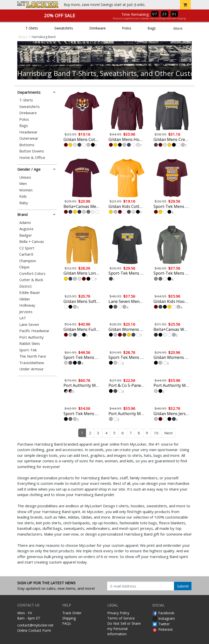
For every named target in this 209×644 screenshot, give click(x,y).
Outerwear (29, 138)
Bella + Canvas (32, 242)
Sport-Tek (28, 350)
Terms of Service (121, 618)
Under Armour (31, 369)
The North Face (33, 356)
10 (156, 433)
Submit (183, 586)
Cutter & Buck (31, 280)
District (25, 286)
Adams (25, 223)
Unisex (25, 177)
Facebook (163, 613)
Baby (24, 203)
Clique (24, 267)
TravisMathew (32, 363)
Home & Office (32, 158)
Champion (28, 261)
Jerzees (26, 312)
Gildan (24, 299)
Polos (127, 28)
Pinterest (162, 629)
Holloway (27, 305)
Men (23, 184)
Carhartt (26, 254)
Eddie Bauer (30, 293)
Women (26, 190)
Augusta (26, 229)
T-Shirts (32, 28)
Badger (26, 235)
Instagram (163, 618)
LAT (23, 318)
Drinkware (97, 28)
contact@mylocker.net (35, 625)
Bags (152, 28)
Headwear (28, 132)
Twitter (161, 624)
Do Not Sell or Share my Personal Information (124, 629)
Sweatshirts (64, 28)
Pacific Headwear (34, 331)
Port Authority (31, 337)
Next (168, 433)
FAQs (67, 623)
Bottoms (27, 145)
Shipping (69, 618)
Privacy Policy (118, 613)
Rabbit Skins (30, 343)
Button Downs (32, 151)
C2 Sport (27, 248)
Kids (23, 196)
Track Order (72, 613)
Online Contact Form (34, 630)
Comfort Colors (32, 274)
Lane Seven (29, 324)
